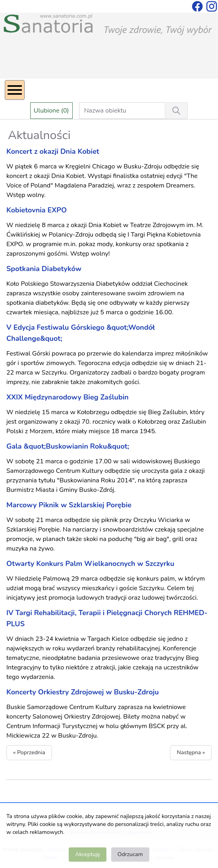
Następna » (191, 752)
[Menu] (15, 90)
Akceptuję (87, 854)
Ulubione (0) (51, 111)
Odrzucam (130, 854)
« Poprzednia (29, 752)
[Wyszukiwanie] (176, 111)
